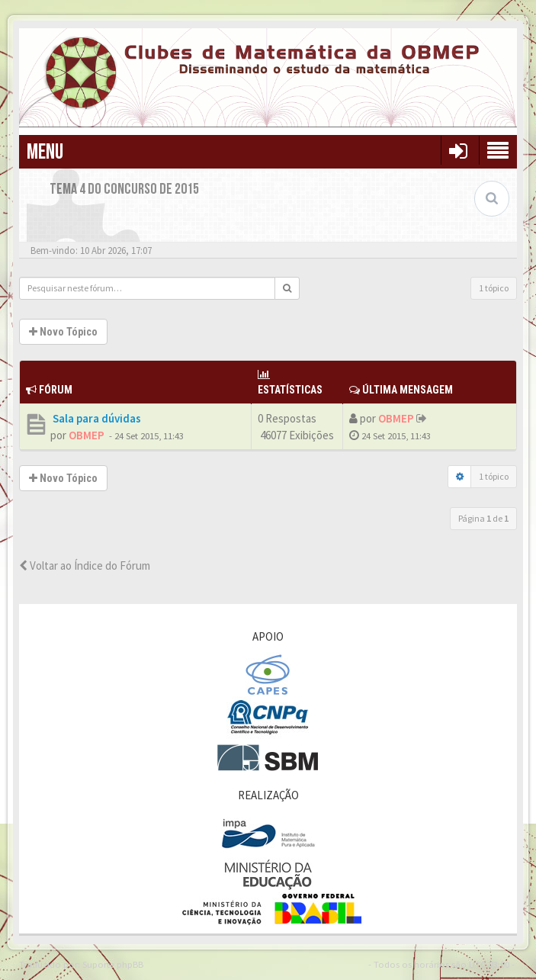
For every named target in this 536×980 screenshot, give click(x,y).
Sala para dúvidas (96, 418)
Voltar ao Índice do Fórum (85, 566)
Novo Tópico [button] (63, 332)
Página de (483, 518)
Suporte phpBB (113, 964)
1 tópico (494, 288)
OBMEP (87, 435)
